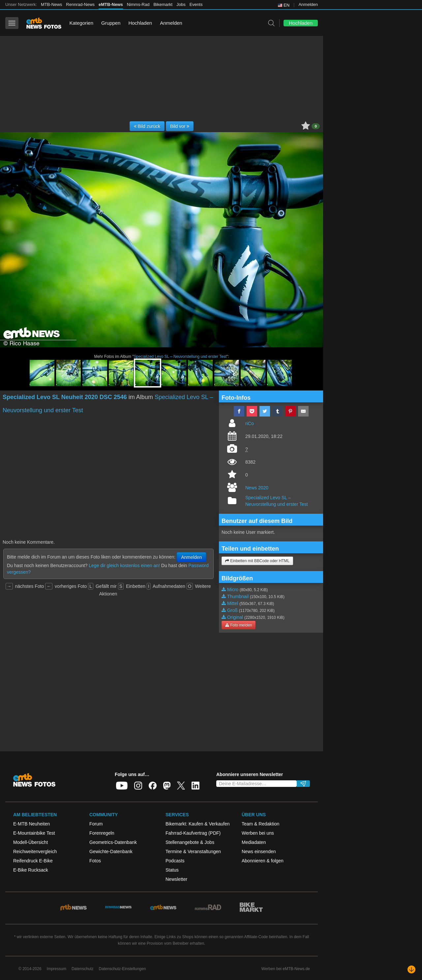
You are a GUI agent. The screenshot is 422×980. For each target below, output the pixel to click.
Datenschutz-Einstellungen (122, 969)
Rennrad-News (80, 4)
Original (235, 617)
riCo (250, 423)
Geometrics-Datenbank (113, 842)
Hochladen (140, 23)
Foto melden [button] (239, 625)
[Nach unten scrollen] (411, 969)
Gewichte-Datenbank (111, 851)
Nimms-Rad (138, 4)
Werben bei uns (258, 833)
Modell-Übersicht (30, 842)
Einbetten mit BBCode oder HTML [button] (257, 561)
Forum (96, 824)
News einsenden (259, 851)
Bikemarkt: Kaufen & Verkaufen (198, 824)
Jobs (181, 4)
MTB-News (51, 4)
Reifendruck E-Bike (33, 861)
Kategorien (81, 23)
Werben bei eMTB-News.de (286, 969)
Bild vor (180, 126)
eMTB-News (111, 4)
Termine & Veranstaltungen (193, 851)
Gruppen (111, 23)
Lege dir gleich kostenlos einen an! (124, 565)
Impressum (57, 969)
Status (172, 870)
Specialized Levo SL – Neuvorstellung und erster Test (180, 357)
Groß (232, 610)
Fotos (95, 861)
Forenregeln (102, 833)
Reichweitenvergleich (35, 851)
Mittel (233, 603)
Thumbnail (238, 596)
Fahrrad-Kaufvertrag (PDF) (193, 833)
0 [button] (316, 126)
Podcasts (175, 861)
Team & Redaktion (260, 824)
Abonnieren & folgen (263, 861)
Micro (233, 590)
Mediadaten (254, 842)
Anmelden (308, 4)
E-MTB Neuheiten (31, 824)
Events (196, 4)
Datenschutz (83, 969)
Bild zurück (147, 126)
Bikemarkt (163, 4)
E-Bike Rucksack (31, 870)
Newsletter (176, 879)
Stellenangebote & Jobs (190, 842)
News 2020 (257, 488)
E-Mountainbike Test (34, 833)
